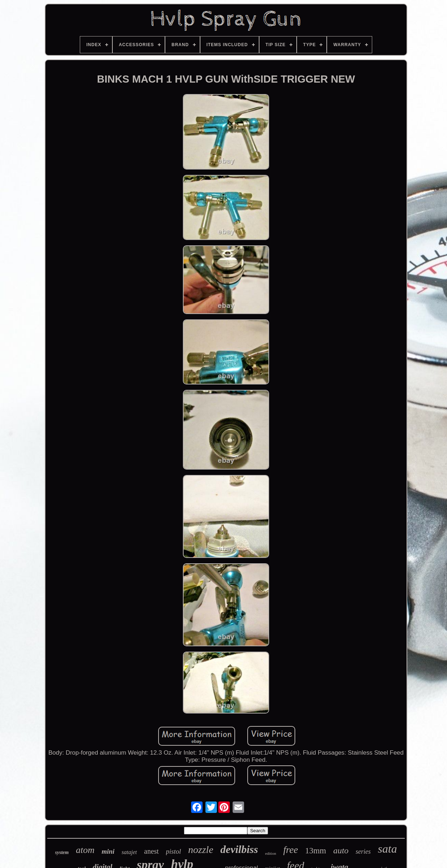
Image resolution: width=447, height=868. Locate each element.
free (290, 850)
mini (108, 851)
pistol (174, 851)
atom (85, 850)
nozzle (201, 850)
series (363, 852)
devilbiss (239, 849)
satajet (129, 852)
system (62, 852)
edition (271, 853)
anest (152, 851)
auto (341, 850)
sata (387, 849)
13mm (315, 851)
